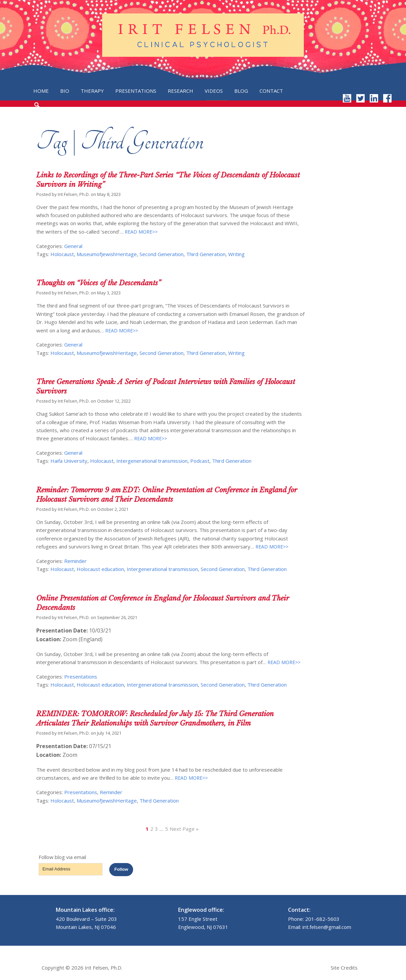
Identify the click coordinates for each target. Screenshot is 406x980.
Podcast (200, 461)
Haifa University (69, 461)
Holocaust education (100, 569)
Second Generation (161, 254)
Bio (65, 91)
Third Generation (206, 254)
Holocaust (62, 254)
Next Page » (184, 829)
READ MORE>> (140, 232)
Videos (214, 91)
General (73, 246)
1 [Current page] (147, 829)
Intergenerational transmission (152, 461)
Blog (241, 91)
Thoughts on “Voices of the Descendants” (99, 283)
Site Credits (344, 968)
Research (180, 91)
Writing (236, 254)
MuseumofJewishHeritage (107, 254)
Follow (121, 869)
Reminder (75, 561)
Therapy (92, 91)
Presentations (136, 91)
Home (41, 91)
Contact (271, 91)
